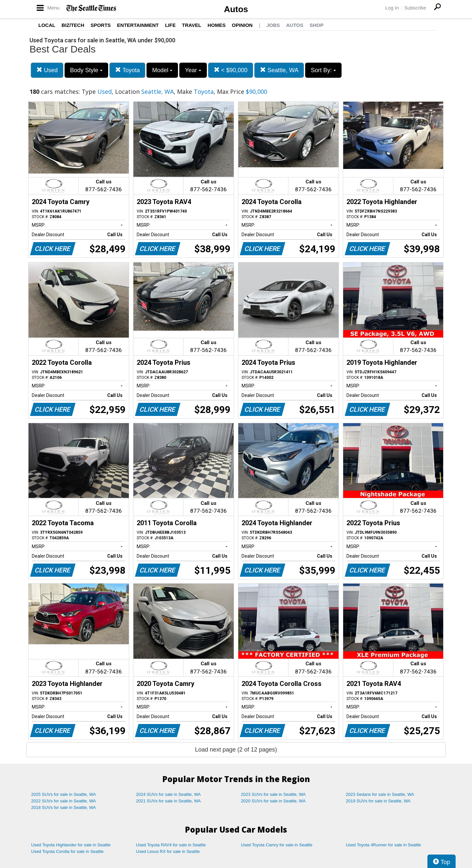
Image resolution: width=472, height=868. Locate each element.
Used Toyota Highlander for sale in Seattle (71, 845)
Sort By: (323, 70)
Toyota (128, 70)
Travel (192, 25)
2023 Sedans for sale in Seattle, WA (380, 794)
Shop (316, 25)
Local (47, 25)
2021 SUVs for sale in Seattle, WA (168, 801)
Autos (236, 9)
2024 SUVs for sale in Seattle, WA (168, 794)
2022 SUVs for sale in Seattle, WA (64, 801)
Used (47, 70)
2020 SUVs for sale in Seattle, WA (273, 801)
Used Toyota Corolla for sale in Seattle (67, 851)
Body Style (86, 70)
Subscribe (415, 8)
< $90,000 (231, 70)
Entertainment (138, 25)
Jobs (273, 25)
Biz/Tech (73, 25)
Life (170, 25)
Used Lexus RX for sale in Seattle (168, 851)
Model (162, 70)
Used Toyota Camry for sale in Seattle (277, 845)
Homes (216, 25)
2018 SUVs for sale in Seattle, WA (64, 807)
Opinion (242, 25)
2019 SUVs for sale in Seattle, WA (378, 801)
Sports (101, 25)
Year (193, 70)
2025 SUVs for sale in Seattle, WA (64, 794)
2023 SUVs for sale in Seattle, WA (273, 794)
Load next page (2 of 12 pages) (236, 750)
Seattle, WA (279, 70)
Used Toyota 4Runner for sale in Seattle (383, 845)
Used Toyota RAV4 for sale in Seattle (171, 845)
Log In (392, 8)
